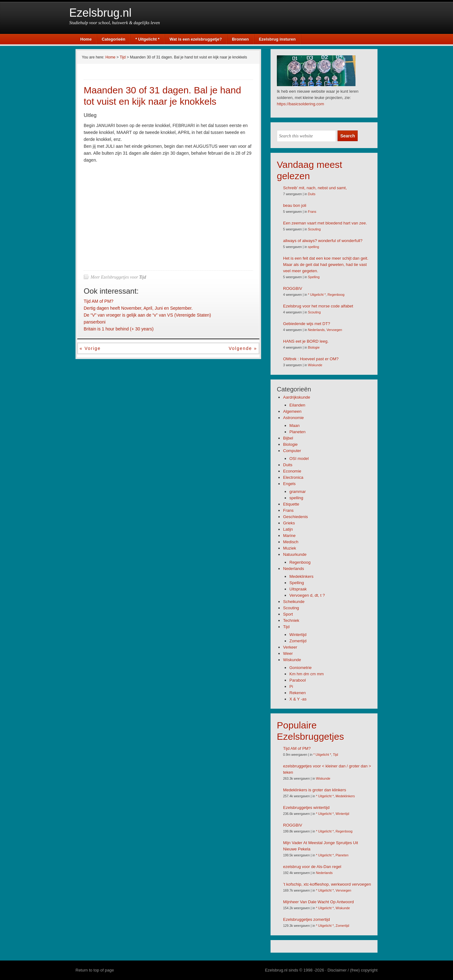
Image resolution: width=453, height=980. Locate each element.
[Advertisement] (137, 215)
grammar (298, 492)
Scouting (314, 229)
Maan (295, 426)
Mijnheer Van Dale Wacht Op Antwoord (319, 902)
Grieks (289, 523)
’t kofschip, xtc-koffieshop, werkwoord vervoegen (327, 884)
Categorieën (113, 39)
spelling (313, 247)
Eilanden (297, 405)
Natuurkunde (295, 554)
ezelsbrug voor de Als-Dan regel (312, 867)
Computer (292, 451)
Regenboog (336, 295)
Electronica (293, 477)
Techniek (291, 620)
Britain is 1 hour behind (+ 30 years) (119, 329)
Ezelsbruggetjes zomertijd (307, 919)
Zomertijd (298, 641)
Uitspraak (298, 589)
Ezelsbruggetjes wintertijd (306, 808)
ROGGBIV (293, 288)
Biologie (314, 348)
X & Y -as (298, 699)
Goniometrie (301, 668)
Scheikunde (294, 602)
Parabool (298, 680)
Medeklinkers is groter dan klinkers (315, 790)
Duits (312, 194)
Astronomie (294, 418)
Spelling (314, 277)
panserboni (95, 322)
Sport (288, 614)
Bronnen (240, 39)
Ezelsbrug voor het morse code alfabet (318, 306)
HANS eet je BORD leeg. (306, 341)
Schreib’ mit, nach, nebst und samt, (315, 188)
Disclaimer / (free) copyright (352, 970)
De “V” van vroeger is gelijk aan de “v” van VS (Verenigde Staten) (147, 315)
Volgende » (243, 348)
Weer (288, 653)
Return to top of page (95, 970)
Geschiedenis (296, 517)
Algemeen (292, 411)
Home (86, 39)
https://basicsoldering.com (300, 104)
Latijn (288, 529)
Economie (292, 471)
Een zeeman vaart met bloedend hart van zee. (325, 223)
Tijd (143, 277)
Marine (289, 536)
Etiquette (291, 504)
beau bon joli (295, 205)
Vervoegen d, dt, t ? (307, 595)
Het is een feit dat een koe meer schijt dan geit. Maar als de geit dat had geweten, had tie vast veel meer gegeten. (326, 265)
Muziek (290, 548)
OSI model (299, 459)
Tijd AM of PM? (98, 301)
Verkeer (290, 647)
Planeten (297, 432)
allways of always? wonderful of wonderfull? (323, 241)
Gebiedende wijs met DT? (307, 324)
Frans (312, 212)
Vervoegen (334, 330)
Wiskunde (315, 365)
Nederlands (316, 330)
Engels (289, 484)
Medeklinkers (302, 576)
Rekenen (298, 693)
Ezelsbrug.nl (100, 13)
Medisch (291, 542)
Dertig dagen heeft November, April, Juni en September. (138, 308)
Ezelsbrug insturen (277, 39)
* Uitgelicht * (147, 39)
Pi (291, 687)
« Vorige (90, 348)
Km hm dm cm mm (307, 674)
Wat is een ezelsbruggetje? (196, 39)
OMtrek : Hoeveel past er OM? (311, 359)
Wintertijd (298, 635)
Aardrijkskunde (297, 397)
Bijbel (288, 438)
